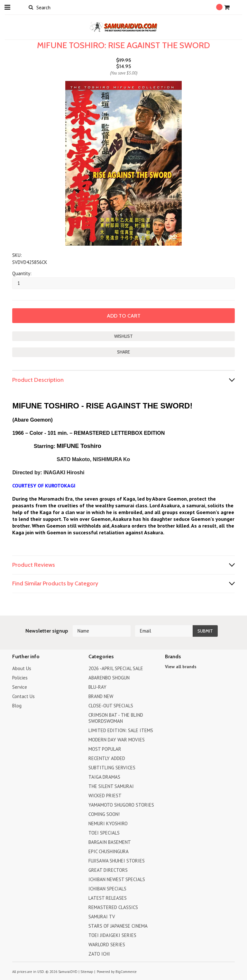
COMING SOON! (104, 814)
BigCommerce (126, 972)
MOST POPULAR (105, 749)
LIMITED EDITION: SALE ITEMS (121, 730)
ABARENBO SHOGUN (109, 678)
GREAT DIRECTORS (108, 870)
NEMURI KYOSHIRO (108, 823)
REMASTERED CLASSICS (113, 907)
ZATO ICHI (99, 954)
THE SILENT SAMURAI (111, 786)
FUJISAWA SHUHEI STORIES (117, 861)
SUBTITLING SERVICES (112, 768)
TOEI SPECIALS (104, 833)
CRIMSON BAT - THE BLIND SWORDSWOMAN (116, 718)
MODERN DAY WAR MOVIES (117, 740)
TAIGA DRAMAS (104, 777)
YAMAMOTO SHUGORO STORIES (121, 805)
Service (20, 687)
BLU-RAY (97, 687)
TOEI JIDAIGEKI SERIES (112, 935)
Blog (17, 706)
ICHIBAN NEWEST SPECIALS (117, 879)
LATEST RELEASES (108, 898)
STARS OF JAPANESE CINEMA (118, 926)
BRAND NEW (101, 696)
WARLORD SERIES (107, 945)
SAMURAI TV (102, 917)
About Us (22, 668)
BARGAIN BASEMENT (110, 842)
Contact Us (23, 696)
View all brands (181, 667)
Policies (20, 678)
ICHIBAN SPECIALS (107, 889)
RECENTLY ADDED (107, 758)
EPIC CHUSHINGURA (109, 851)
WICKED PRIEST (105, 796)
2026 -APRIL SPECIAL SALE (116, 668)
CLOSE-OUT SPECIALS (111, 706)
